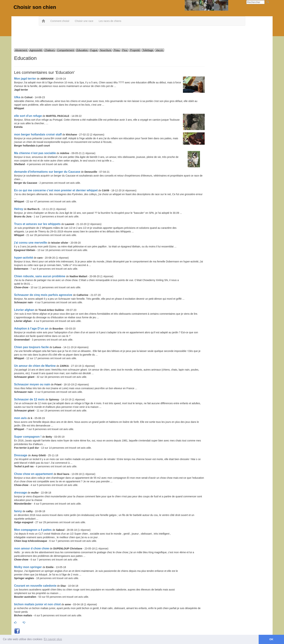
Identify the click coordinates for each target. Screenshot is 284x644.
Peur (125, 50)
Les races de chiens (110, 21)
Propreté (135, 50)
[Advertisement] (142, 37)
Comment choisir (60, 21)
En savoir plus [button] (53, 639)
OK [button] (271, 639)
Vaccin (159, 50)
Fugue (94, 50)
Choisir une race (84, 21)
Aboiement (21, 50)
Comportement (66, 50)
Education (82, 50)
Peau (117, 50)
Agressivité (36, 50)
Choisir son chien (35, 7)
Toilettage (148, 50)
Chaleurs (50, 50)
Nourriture (106, 50)
